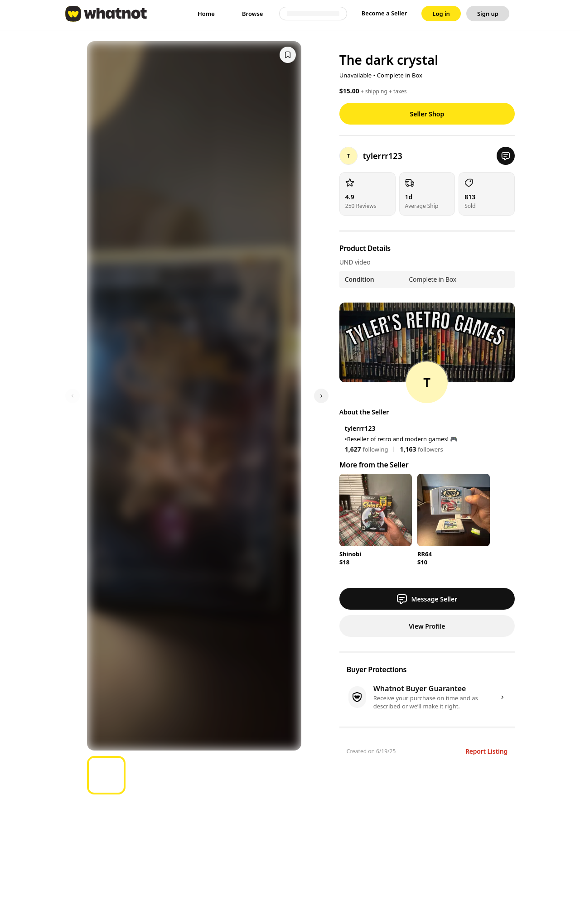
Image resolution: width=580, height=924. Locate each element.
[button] (506, 156)
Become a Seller (384, 13)
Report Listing (486, 751)
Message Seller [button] (427, 599)
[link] (206, 14)
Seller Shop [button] (427, 114)
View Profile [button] (427, 626)
